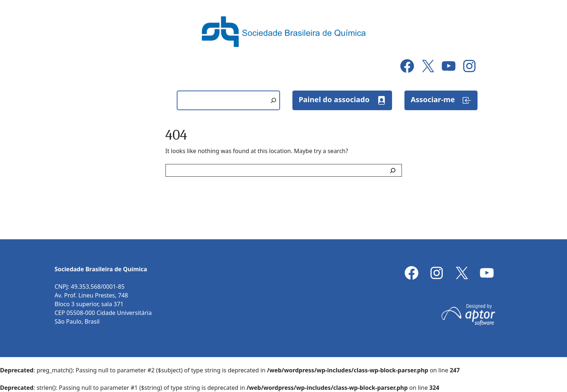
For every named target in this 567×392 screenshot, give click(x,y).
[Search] (394, 170)
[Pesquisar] (273, 100)
